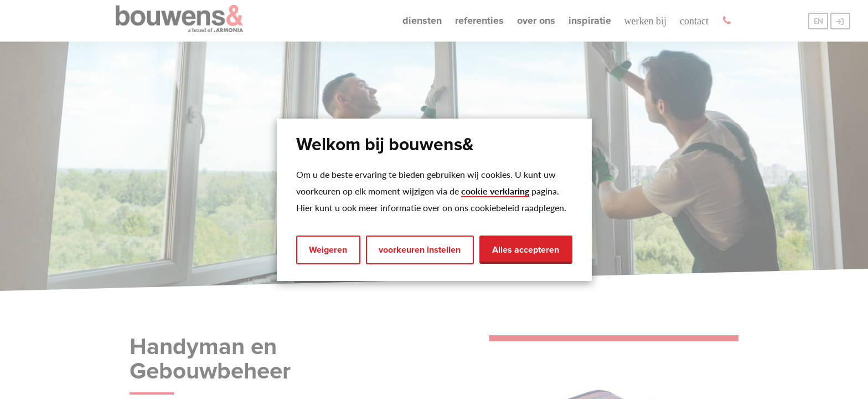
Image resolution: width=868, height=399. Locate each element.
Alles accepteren (526, 250)
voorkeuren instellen (420, 250)
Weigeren (328, 250)
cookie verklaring (495, 191)
